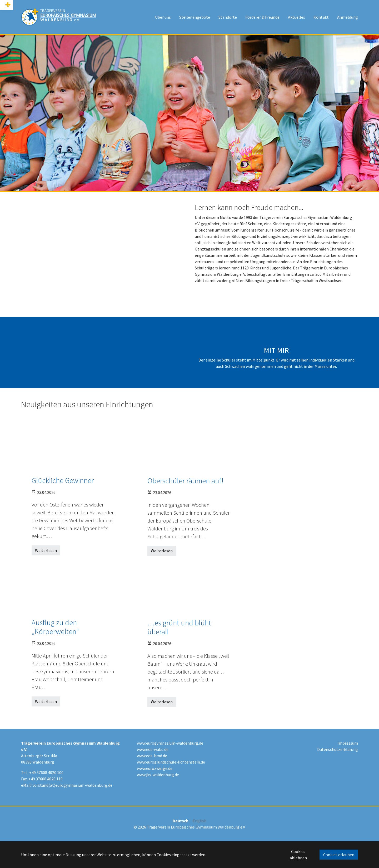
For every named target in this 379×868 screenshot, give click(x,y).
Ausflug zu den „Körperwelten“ (55, 627)
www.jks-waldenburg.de (158, 775)
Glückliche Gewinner (63, 480)
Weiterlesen (46, 550)
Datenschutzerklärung (338, 749)
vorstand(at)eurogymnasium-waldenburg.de (72, 785)
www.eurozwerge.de (155, 768)
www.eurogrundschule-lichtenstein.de (171, 762)
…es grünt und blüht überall (179, 627)
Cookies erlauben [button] (339, 855)
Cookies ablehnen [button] (298, 855)
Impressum (348, 743)
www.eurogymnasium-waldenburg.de (170, 743)
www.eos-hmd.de (152, 756)
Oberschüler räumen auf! (185, 481)
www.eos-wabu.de (153, 749)
